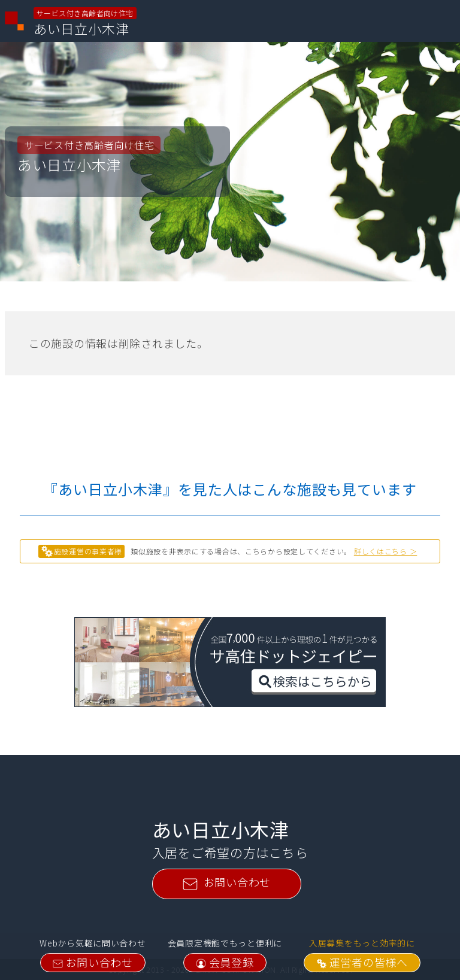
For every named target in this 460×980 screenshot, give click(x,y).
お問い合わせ (93, 962)
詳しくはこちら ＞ (385, 551)
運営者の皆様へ (362, 962)
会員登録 (225, 962)
